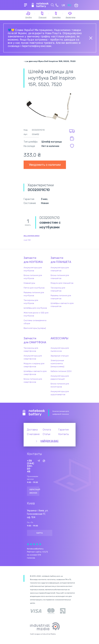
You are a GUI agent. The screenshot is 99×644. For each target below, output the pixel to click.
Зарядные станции (60, 356)
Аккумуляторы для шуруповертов (60, 393)
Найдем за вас (49, 441)
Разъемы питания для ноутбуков (34, 294)
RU (69, 5)
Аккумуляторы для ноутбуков (33, 269)
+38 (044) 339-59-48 (31, 466)
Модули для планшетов (62, 283)
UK (63, 5)
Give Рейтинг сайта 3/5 (34, 544)
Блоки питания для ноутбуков (33, 277)
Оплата (47, 430)
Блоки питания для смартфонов (33, 380)
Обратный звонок (34, 491)
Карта (40, 533)
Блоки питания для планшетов (60, 277)
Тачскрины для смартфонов (31, 350)
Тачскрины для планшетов (58, 289)
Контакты (64, 434)
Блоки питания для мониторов (60, 385)
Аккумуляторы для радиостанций (60, 377)
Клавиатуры (29, 283)
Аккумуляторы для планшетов (60, 269)
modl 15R (27, 240)
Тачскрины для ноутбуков (31, 302)
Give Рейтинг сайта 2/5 (31, 544)
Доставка (32, 430)
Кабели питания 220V (61, 371)
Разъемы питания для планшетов (61, 297)
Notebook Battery (34, 413)
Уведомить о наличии (45, 165)
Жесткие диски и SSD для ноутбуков (36, 314)
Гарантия (63, 430)
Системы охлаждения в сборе (35, 322)
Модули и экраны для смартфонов (34, 365)
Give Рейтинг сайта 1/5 (28, 544)
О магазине (33, 434)
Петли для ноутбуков (34, 288)
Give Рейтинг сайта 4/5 (37, 544)
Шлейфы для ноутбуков (35, 308)
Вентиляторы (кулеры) (35, 328)
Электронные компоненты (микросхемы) (57, 363)
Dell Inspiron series (32, 236)
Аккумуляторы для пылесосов (60, 350)
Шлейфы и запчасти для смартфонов (35, 373)
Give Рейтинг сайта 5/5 (40, 544)
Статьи (46, 434)
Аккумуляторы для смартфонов (33, 357)
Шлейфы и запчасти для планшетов (62, 305)
